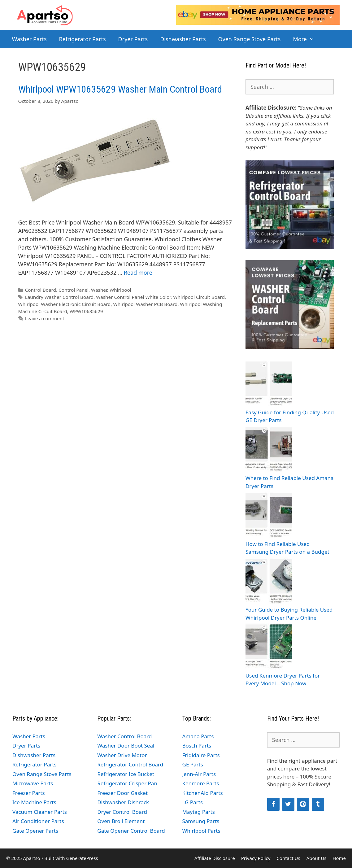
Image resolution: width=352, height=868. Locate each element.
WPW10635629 (86, 311)
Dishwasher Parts (183, 39)
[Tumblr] (318, 804)
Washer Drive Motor (122, 755)
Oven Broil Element (121, 821)
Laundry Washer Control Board (59, 297)
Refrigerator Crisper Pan (127, 783)
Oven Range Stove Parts (250, 39)
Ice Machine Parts (34, 802)
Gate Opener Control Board (131, 831)
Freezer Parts (29, 793)
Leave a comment (45, 318)
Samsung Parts (201, 821)
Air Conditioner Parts (38, 821)
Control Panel (74, 290)
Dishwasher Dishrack (123, 802)
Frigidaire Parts (201, 755)
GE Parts (193, 764)
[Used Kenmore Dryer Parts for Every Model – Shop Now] (269, 647)
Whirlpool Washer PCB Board (146, 304)
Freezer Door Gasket (122, 793)
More (307, 39)
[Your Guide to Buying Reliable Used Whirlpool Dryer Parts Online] (269, 582)
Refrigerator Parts (83, 39)
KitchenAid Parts (203, 793)
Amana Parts (198, 736)
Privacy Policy (256, 858)
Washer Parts (29, 39)
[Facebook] (273, 804)
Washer (99, 290)
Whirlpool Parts (201, 831)
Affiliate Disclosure (215, 858)
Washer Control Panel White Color (133, 297)
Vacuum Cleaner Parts (40, 812)
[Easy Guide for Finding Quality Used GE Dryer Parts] (269, 384)
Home (339, 858)
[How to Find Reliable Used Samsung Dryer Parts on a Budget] (269, 516)
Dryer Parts (133, 39)
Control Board (41, 290)
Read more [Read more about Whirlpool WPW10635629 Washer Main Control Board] (138, 273)
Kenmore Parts (201, 783)
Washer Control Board (124, 736)
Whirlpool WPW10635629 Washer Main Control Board (120, 89)
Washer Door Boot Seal (126, 746)
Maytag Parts (199, 812)
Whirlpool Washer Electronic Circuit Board (65, 304)
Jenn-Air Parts (199, 774)
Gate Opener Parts (35, 831)
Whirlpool (120, 290)
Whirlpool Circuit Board (199, 297)
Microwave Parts (33, 783)
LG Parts (193, 802)
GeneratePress (82, 858)
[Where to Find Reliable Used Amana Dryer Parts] (269, 450)
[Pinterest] (303, 804)
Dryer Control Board (122, 812)
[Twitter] (288, 804)
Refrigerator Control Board (130, 764)
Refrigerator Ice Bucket (126, 774)
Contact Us (288, 858)
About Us (317, 858)
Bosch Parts (197, 746)
